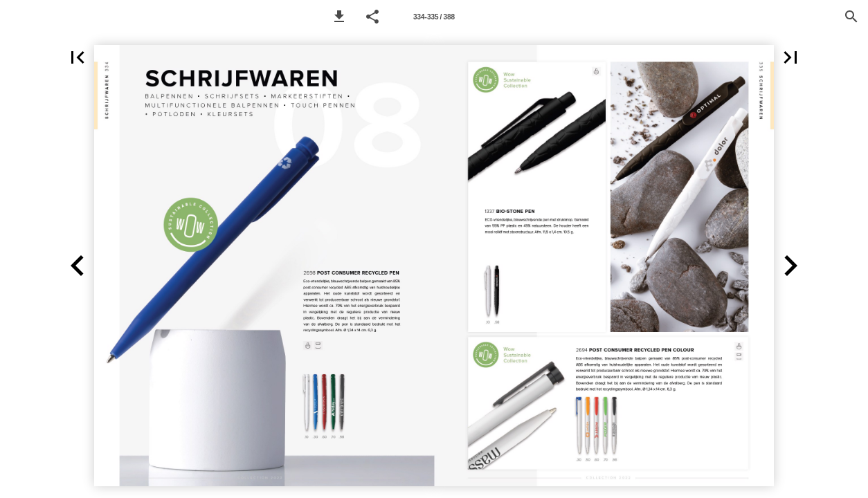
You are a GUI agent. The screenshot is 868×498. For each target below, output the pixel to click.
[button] (339, 17)
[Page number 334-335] (434, 17)
